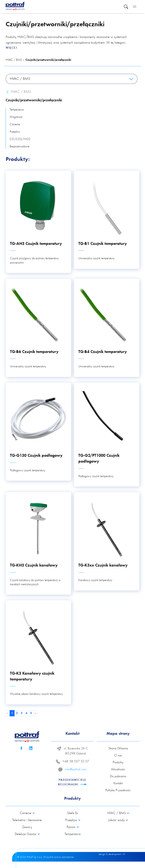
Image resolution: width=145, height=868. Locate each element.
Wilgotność (16, 117)
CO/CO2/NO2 (20, 139)
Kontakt (118, 783)
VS (124, 854)
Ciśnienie (15, 125)
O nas (118, 756)
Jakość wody (117, 820)
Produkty (118, 763)
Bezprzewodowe (20, 147)
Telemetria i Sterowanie (27, 820)
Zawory (27, 827)
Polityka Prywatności (118, 790)
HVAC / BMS (14, 60)
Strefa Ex (72, 813)
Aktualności (118, 770)
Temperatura (17, 110)
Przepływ (15, 132)
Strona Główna (118, 749)
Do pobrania (118, 777)
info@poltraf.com (76, 770)
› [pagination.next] (35, 713)
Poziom (72, 827)
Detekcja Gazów (26, 834)
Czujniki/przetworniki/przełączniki (48, 60)
